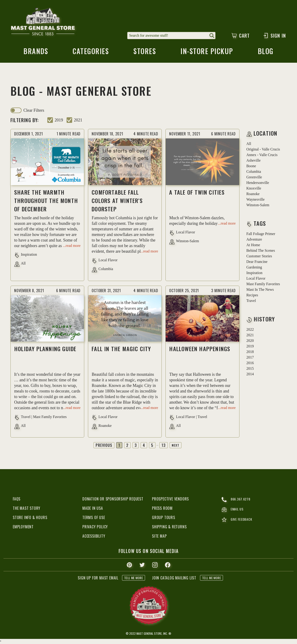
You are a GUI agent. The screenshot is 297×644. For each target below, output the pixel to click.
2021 (78, 121)
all (249, 145)
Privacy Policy (95, 528)
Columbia (254, 172)
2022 (250, 330)
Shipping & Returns (169, 528)
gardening (254, 268)
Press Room (162, 509)
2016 (250, 364)
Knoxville (254, 189)
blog (266, 53)
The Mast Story (27, 509)
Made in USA (93, 509)
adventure (254, 240)
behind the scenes (261, 251)
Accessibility (94, 537)
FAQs (17, 500)
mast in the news (260, 290)
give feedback (238, 522)
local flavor (256, 279)
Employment (23, 528)
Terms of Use (94, 518)
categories (90, 53)
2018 (250, 353)
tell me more (134, 579)
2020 (250, 342)
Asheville (253, 161)
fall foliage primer (261, 235)
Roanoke (253, 195)
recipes (252, 296)
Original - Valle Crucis (263, 150)
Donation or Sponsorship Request (113, 500)
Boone (251, 167)
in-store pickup (207, 53)
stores (145, 53)
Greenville (254, 178)
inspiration (254, 274)
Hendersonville (258, 184)
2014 (250, 375)
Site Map (159, 537)
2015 (250, 369)
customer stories (259, 257)
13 (164, 446)
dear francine (257, 263)
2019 (59, 121)
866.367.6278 (237, 500)
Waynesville (256, 200)
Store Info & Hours (30, 518)
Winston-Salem (258, 206)
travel (251, 302)
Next (176, 446)
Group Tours (164, 518)
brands (35, 53)
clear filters (34, 111)
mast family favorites (263, 285)
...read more (72, 246)
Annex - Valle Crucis (262, 156)
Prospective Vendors (170, 500)
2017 (250, 358)
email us (233, 511)
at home (253, 246)
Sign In (274, 36)
